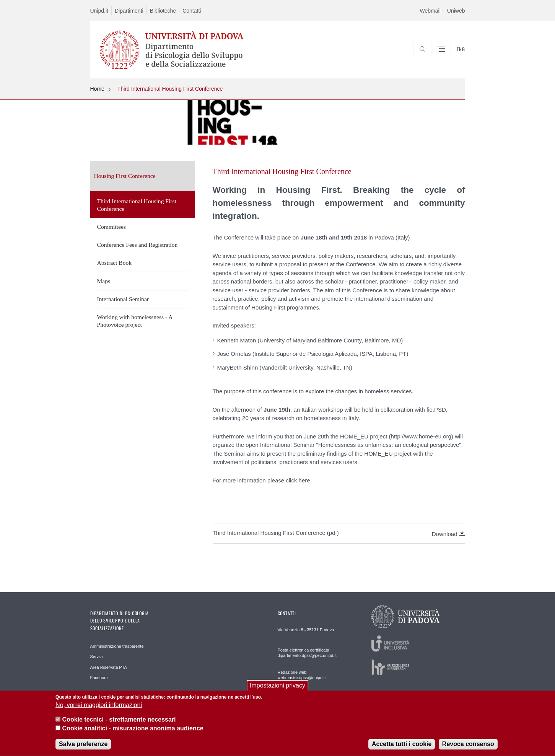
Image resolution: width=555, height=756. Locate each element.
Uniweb (456, 11)
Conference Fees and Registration (138, 245)
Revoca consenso (468, 750)
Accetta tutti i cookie (402, 750)
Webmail (430, 11)
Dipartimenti (129, 11)
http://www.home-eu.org (421, 436)
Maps (104, 281)
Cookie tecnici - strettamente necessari (119, 725)
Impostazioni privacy (277, 691)
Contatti (192, 11)
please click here (289, 480)
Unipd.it (99, 11)
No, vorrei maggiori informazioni (99, 711)
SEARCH (451, 60)
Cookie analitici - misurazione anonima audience (133, 734)
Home (97, 89)
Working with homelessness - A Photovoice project (135, 321)
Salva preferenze (83, 750)
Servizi (97, 657)
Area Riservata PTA (109, 667)
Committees (111, 227)
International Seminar (123, 299)
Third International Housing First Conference (170, 89)
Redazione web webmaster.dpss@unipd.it (302, 675)
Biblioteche (163, 11)
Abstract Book (115, 263)
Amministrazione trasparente (117, 646)
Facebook (99, 678)
